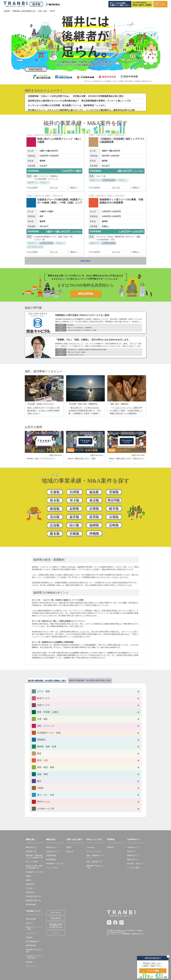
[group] (44, 396)
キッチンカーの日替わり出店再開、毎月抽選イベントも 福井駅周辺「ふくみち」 (67, 105)
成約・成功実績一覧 (94, 862)
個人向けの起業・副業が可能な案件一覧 (34, 867)
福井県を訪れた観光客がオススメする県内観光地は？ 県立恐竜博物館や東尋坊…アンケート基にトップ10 (79, 101)
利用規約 (29, 937)
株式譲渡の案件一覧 (33, 896)
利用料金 (110, 847)
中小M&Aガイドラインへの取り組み (34, 957)
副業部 (69, 847)
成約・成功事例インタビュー (95, 857)
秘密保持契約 (31, 945)
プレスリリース (32, 933)
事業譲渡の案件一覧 (33, 900)
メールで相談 (153, 971)
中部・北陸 (42, 11)
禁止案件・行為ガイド (135, 864)
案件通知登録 (31, 904)
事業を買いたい (32, 847)
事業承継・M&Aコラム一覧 (95, 867)
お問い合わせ (56, 913)
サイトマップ (31, 966)
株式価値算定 (51, 859)
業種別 (28, 876)
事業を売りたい (52, 847)
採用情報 (29, 962)
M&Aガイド (131, 851)
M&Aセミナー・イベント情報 (34, 928)
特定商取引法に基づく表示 (34, 951)
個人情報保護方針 (33, 941)
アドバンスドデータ (94, 851)
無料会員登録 (85, 294)
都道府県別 (30, 884)
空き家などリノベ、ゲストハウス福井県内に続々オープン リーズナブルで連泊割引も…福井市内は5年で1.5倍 (81, 110)
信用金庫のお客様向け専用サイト (56, 926)
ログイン (56, 933)
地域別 (28, 880)
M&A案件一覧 (31, 851)
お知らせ (29, 923)
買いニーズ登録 (32, 862)
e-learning (90, 847)
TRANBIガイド (133, 847)
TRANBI (7, 11)
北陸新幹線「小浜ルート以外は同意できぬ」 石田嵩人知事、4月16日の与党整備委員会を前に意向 (76, 96)
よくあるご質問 (133, 868)
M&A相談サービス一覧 (34, 872)
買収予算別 (30, 892)
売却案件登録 (51, 855)
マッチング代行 (52, 868)
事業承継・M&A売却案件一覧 (24, 11)
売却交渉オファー (53, 851)
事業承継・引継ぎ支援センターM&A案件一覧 (34, 857)
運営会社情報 (31, 919)
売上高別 (29, 888)
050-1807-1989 (142, 5)
